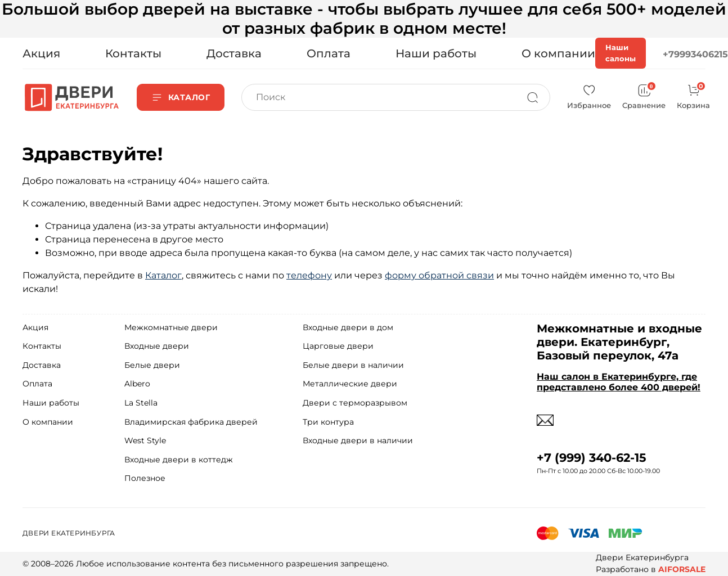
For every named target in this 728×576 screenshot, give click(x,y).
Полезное (145, 478)
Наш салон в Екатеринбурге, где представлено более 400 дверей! (619, 382)
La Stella (141, 403)
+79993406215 (695, 54)
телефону (309, 275)
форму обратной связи (439, 275)
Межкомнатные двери (171, 327)
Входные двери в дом (348, 327)
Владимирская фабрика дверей (191, 422)
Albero (137, 384)
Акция (41, 53)
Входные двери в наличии (358, 440)
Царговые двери (338, 346)
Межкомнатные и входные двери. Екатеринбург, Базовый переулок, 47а (619, 342)
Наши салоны (621, 53)
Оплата (329, 53)
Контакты (133, 53)
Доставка (234, 53)
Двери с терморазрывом (355, 403)
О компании (558, 53)
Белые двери (152, 365)
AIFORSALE (682, 569)
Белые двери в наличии (353, 365)
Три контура (328, 422)
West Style (145, 440)
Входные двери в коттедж (179, 460)
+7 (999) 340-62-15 (592, 458)
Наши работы (436, 53)
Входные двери (157, 346)
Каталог (163, 275)
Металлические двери (350, 384)
